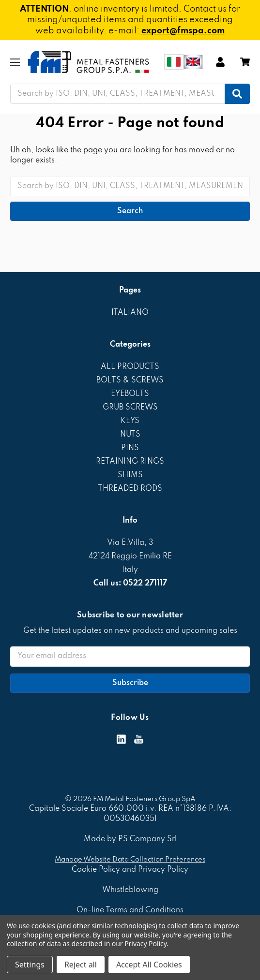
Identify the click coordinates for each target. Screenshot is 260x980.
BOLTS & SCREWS (130, 380)
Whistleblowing (130, 890)
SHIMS (130, 475)
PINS (130, 448)
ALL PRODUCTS (130, 367)
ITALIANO (130, 313)
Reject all (81, 965)
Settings (30, 965)
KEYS (130, 421)
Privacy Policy (145, 943)
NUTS (130, 435)
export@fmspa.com (183, 31)
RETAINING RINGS (130, 462)
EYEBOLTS (130, 394)
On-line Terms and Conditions (130, 910)
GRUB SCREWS (130, 408)
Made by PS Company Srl (130, 839)
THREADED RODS (130, 489)
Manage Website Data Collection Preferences (130, 860)
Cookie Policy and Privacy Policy (130, 870)
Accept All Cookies (149, 965)
